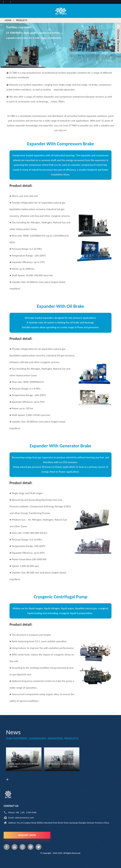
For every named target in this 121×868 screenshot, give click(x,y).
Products (22, 20)
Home (8, 20)
